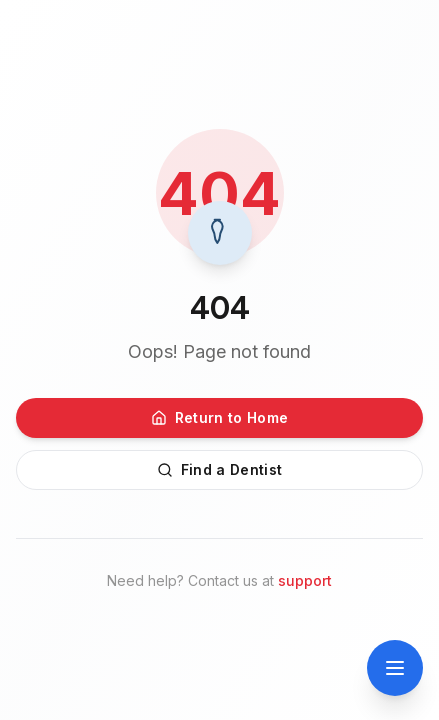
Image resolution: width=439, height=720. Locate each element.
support (305, 580)
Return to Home (220, 417)
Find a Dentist (220, 469)
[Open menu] (395, 668)
